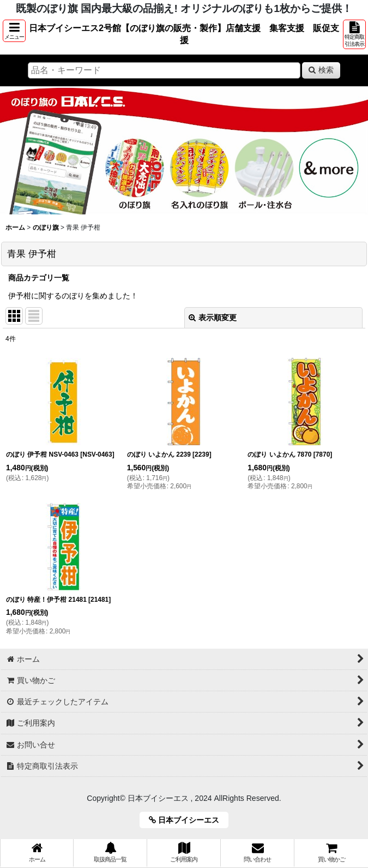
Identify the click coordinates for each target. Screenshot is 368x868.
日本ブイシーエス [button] (188, 820)
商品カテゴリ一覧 (39, 278)
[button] (14, 31)
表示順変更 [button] (213, 318)
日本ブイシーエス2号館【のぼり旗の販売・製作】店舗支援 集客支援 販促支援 (184, 34)
